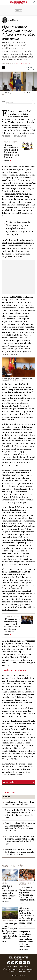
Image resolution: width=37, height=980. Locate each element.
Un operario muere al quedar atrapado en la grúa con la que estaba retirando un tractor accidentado (26, 939)
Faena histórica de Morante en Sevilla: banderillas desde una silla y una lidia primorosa (19, 852)
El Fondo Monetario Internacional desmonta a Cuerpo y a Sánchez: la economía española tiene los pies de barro (20, 840)
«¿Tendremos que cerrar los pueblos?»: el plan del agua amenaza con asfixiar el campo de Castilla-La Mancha (9, 931)
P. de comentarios (24, 972)
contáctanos (25, 967)
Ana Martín (6, 161)
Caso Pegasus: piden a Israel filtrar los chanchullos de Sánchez (19, 803)
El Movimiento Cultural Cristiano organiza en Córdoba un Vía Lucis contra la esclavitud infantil (27, 894)
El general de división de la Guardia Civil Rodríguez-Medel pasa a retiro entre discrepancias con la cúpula (20, 814)
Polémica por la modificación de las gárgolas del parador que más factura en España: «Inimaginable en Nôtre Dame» (20, 827)
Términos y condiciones (11, 969)
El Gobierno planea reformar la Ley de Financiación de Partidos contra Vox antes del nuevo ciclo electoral (12, 625)
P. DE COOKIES (11, 972)
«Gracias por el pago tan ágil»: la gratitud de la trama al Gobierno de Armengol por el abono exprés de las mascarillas (27, 916)
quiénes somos (12, 967)
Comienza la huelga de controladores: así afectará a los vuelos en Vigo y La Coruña (9, 892)
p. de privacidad (28, 969)
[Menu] (2, 3)
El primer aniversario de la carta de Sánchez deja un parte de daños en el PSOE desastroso (11, 151)
